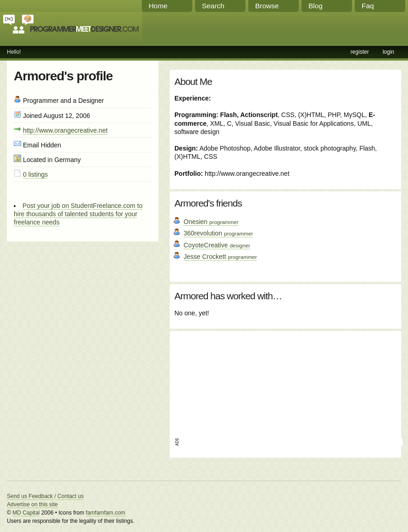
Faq (368, 6)
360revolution (218, 233)
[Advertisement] (226, 381)
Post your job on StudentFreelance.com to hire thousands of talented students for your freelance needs (78, 214)
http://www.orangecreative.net (65, 130)
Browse (267, 6)
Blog (316, 6)
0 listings (35, 174)
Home (158, 6)
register (360, 52)
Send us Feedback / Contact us (45, 496)
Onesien (211, 222)
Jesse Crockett (220, 257)
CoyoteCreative (217, 245)
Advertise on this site (32, 504)
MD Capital (26, 513)
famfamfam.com (106, 513)
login (388, 52)
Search (213, 6)
